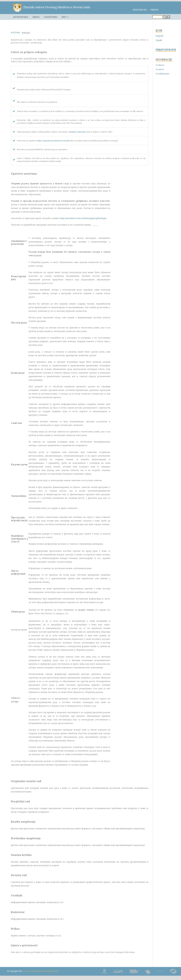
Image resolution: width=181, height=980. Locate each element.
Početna (15, 33)
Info (64, 17)
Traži (166, 17)
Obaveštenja (51, 17)
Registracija (140, 10)
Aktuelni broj (20, 17)
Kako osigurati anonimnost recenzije (53, 141)
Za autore (160, 69)
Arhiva (36, 17)
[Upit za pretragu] (157, 17)
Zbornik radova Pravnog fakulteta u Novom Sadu (57, 7)
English (159, 36)
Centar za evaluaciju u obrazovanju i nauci (41, 971)
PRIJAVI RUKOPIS (166, 50)
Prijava (154, 10)
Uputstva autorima (77, 132)
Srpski (159, 40)
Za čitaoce (160, 65)
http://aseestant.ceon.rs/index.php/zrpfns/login (83, 218)
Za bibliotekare (163, 74)
